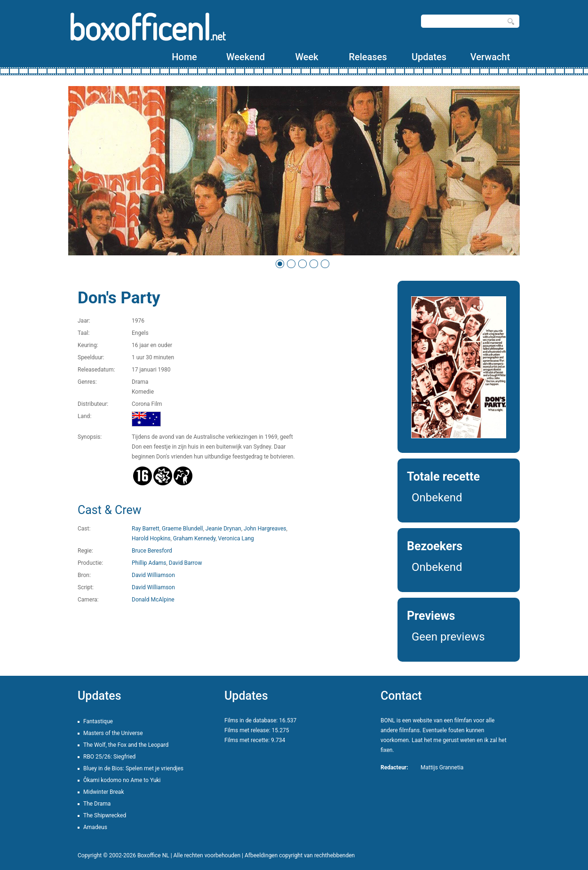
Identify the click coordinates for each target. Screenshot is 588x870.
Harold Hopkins (151, 538)
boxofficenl (147, 27)
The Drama (97, 804)
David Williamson (153, 575)
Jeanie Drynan (223, 529)
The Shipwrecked (105, 815)
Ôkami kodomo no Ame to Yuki (122, 780)
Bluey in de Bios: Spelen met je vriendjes (133, 768)
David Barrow (186, 563)
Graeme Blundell (182, 529)
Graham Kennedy (194, 538)
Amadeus (95, 827)
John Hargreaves (265, 529)
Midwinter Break (103, 792)
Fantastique (98, 721)
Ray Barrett (146, 529)
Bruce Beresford (152, 551)
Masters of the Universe (113, 733)
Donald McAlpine (153, 600)
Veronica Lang (236, 538)
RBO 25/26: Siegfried (109, 757)
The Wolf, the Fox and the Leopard (126, 745)
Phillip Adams (149, 563)
